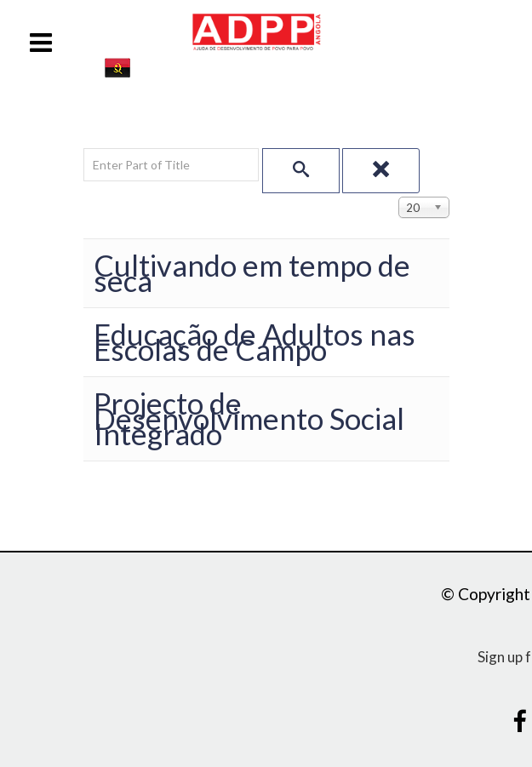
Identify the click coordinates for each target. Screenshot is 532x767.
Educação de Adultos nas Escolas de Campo (255, 342)
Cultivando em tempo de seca (252, 273)
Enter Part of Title (84, 149)
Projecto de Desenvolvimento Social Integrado (249, 418)
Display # (399, 194)
